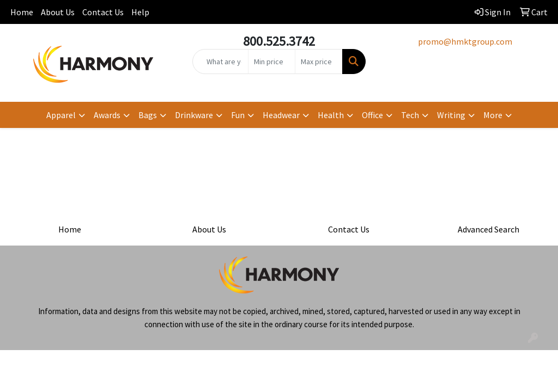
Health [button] (331, 115)
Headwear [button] (281, 115)
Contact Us (103, 12)
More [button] (493, 115)
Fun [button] (238, 115)
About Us (58, 12)
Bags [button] (148, 115)
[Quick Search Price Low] (272, 62)
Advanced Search (489, 229)
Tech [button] (410, 115)
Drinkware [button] (194, 115)
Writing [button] (451, 115)
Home (22, 12)
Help (140, 12)
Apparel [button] (61, 115)
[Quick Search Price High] (319, 62)
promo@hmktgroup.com (465, 41)
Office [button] (372, 115)
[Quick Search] (220, 62)
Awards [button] (107, 115)
